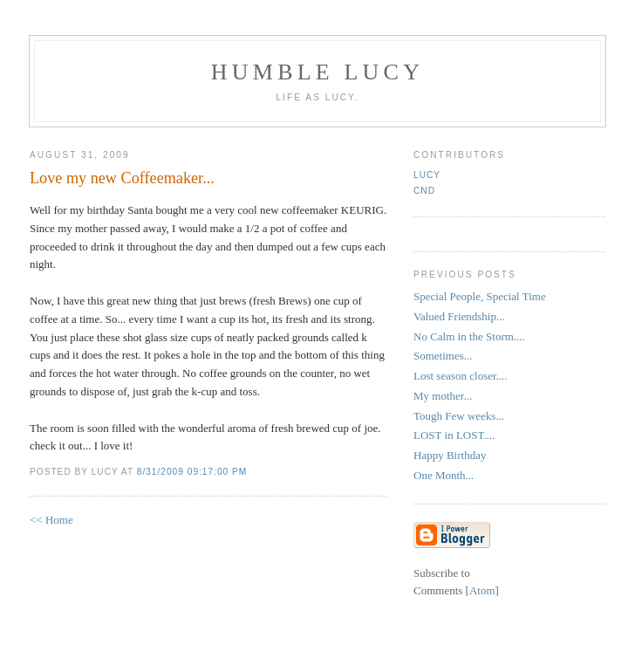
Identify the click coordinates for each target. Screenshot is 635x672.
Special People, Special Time (480, 296)
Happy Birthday (450, 455)
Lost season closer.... (461, 376)
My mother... (443, 396)
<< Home (51, 520)
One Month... (444, 475)
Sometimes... (443, 356)
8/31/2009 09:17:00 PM (192, 472)
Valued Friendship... (459, 316)
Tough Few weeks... (459, 416)
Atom (482, 590)
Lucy (427, 175)
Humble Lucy (317, 72)
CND (424, 191)
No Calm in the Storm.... (469, 336)
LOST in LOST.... (454, 435)
